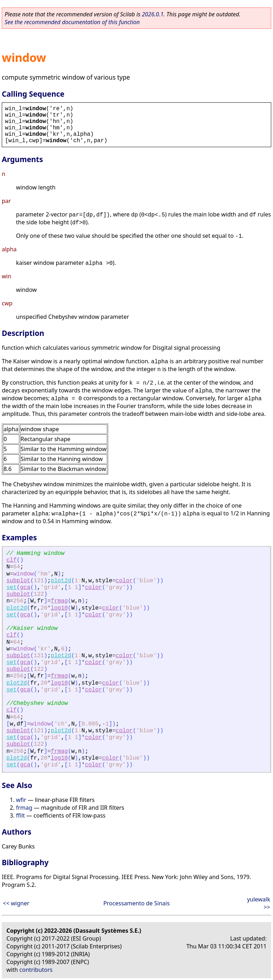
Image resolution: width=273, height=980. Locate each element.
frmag (59, 601)
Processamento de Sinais (137, 903)
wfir (21, 800)
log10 (59, 608)
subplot (18, 581)
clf (12, 560)
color (124, 581)
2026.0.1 (153, 14)
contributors (36, 970)
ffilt (20, 815)
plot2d (61, 581)
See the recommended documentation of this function (72, 22)
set (12, 588)
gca (25, 588)
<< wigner (16, 903)
